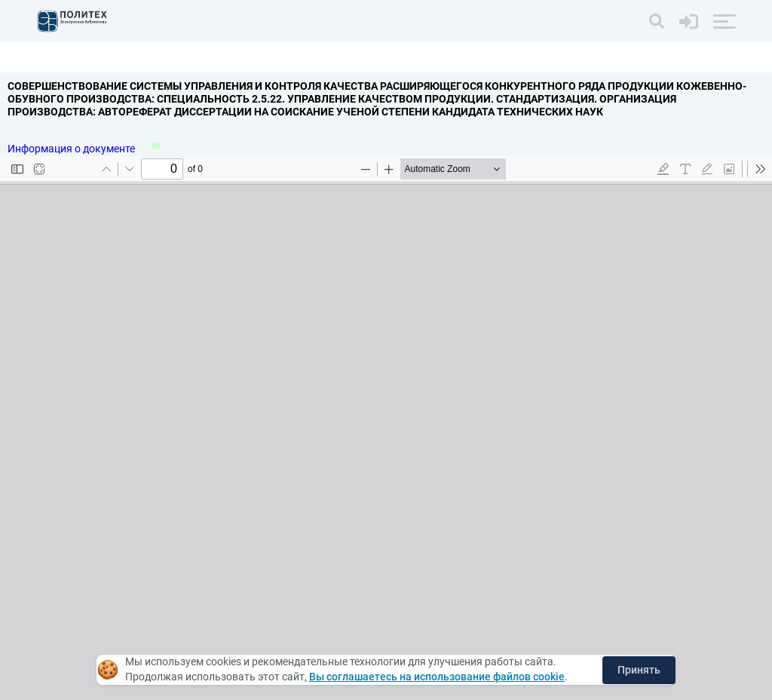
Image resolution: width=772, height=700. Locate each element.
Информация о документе (72, 149)
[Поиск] (657, 21)
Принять (639, 670)
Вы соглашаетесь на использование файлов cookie (437, 677)
